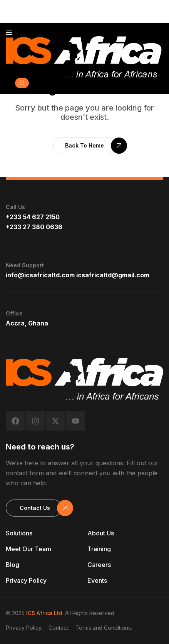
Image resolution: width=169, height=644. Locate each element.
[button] (22, 83)
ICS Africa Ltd (44, 613)
